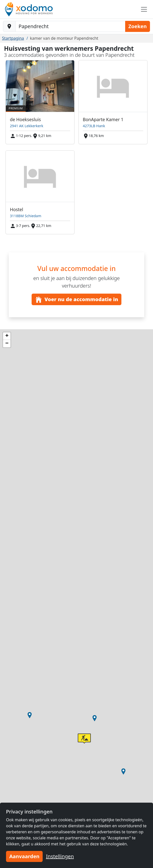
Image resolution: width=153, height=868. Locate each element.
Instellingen (60, 856)
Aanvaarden (24, 856)
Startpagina (13, 38)
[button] (95, 718)
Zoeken (138, 26)
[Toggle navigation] (144, 9)
